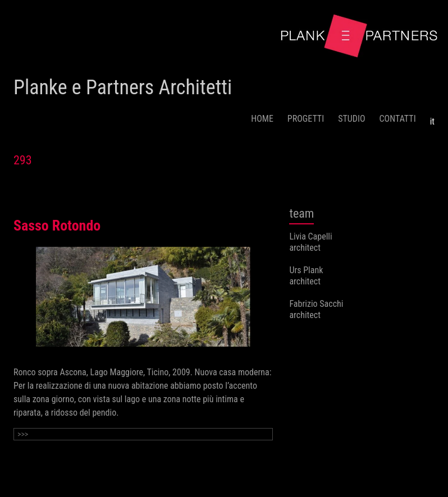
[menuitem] (432, 117)
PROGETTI (306, 119)
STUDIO (351, 119)
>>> (23, 434)
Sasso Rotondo (57, 226)
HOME (262, 119)
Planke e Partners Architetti (123, 88)
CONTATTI (398, 119)
